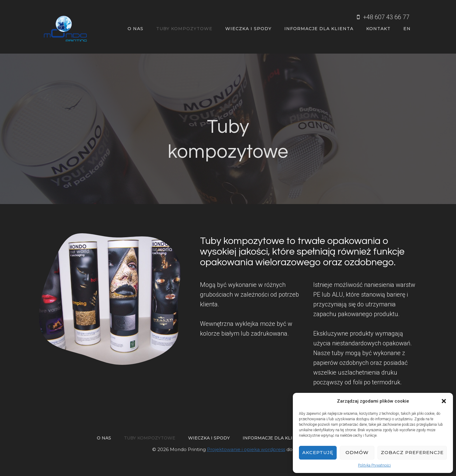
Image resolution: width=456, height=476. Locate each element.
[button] (444, 401)
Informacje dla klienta (319, 29)
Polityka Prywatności (374, 465)
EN (407, 29)
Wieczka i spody (248, 29)
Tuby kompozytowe (184, 29)
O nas (135, 29)
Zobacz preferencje (412, 452)
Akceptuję (318, 452)
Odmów (357, 452)
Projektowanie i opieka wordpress (246, 449)
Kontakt (378, 29)
